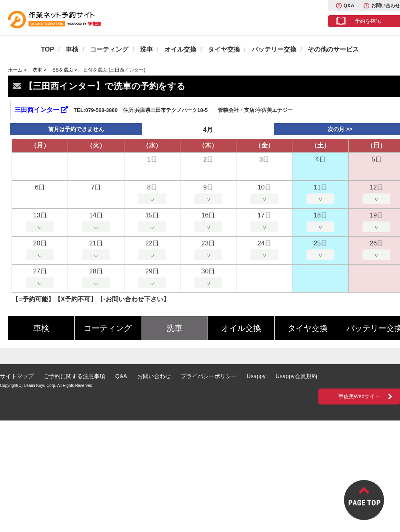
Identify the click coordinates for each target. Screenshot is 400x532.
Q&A (349, 6)
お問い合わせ (386, 6)
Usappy (256, 376)
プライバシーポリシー (209, 376)
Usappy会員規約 (296, 376)
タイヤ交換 (224, 49)
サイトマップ (17, 376)
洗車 (146, 49)
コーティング (109, 49)
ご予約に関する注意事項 (74, 376)
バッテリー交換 (274, 49)
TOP (48, 49)
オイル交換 (180, 49)
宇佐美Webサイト (359, 396)
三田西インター (41, 110)
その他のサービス (333, 49)
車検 (72, 49)
